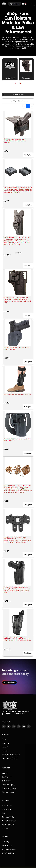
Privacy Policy (7, 847)
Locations (5, 744)
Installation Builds (8, 826)
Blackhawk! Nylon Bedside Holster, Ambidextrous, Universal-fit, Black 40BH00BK (15, 141)
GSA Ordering (7, 811)
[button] (24, 4)
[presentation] (16, 83)
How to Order (7, 807)
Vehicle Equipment (8, 794)
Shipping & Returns (9, 851)
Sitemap (5, 830)
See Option (28, 155)
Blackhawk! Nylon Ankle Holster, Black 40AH (18, 394)
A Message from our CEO (11, 756)
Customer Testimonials (10, 760)
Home (4, 741)
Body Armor (6, 782)
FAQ (3, 814)
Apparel (5, 774)
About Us (5, 748)
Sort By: (14, 101)
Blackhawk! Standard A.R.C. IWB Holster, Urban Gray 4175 (17, 348)
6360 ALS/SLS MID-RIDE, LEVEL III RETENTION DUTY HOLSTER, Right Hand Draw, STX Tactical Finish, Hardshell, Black (17, 639)
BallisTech (6, 778)
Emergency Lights (8, 786)
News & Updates (8, 854)
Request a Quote (8, 818)
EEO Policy (6, 843)
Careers (5, 752)
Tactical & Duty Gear (9, 790)
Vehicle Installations (9, 822)
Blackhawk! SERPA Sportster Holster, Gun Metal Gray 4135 (17, 440)
